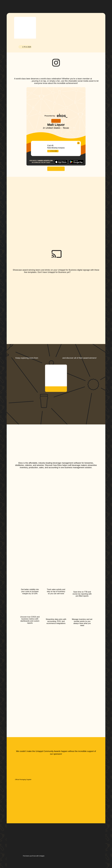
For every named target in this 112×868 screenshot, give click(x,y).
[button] (66, 5)
